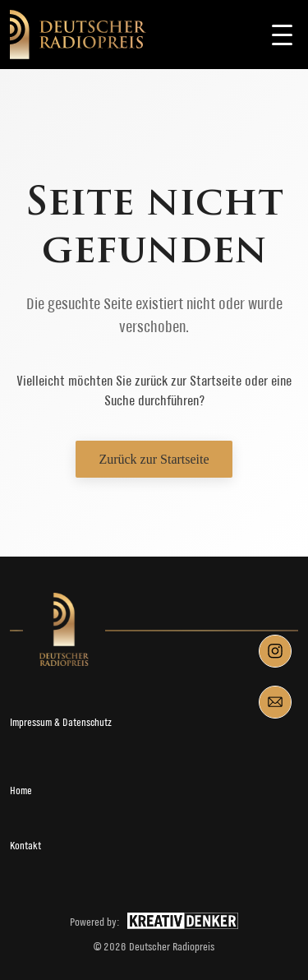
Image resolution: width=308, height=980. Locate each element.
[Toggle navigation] (282, 35)
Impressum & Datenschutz (61, 722)
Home (21, 790)
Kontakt (25, 846)
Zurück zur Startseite (154, 459)
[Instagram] (275, 651)
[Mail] (275, 702)
